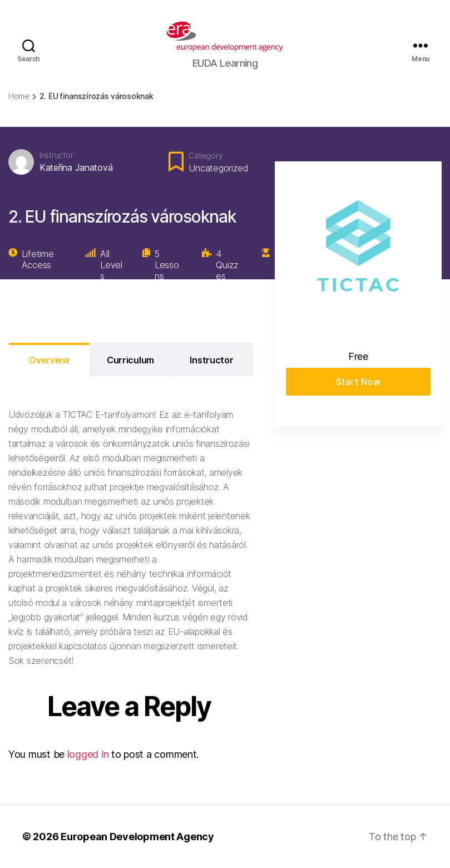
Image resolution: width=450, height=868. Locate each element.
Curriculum (130, 360)
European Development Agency (137, 837)
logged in (88, 754)
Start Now (358, 382)
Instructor (56, 155)
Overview (49, 360)
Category (206, 156)
